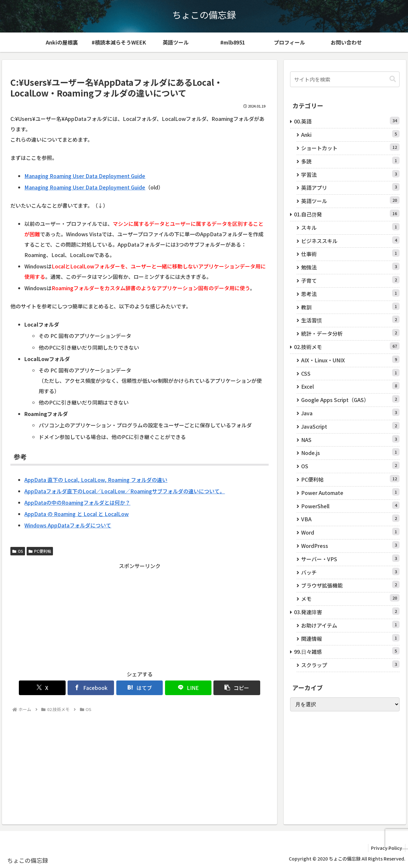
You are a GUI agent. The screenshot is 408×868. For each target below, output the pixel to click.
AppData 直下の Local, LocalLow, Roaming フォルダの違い (96, 480)
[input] (345, 79)
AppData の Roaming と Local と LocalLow (76, 514)
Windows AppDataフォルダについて (68, 525)
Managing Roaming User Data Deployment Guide (85, 176)
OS (18, 551)
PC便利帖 (40, 551)
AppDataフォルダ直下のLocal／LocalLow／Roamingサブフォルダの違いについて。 (125, 491)
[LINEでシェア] (183, 688)
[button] (226, 688)
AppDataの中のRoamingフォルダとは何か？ (77, 502)
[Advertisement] (140, 616)
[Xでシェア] (53, 688)
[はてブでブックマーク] (140, 688)
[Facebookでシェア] (96, 688)
